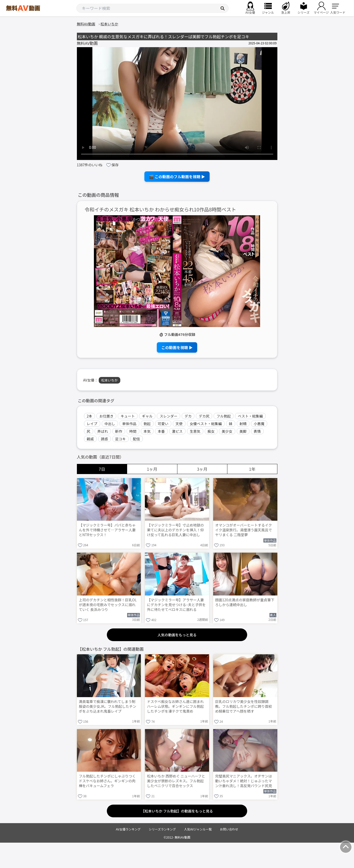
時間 (133, 431)
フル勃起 (224, 416)
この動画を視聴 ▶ (177, 347)
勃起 (147, 424)
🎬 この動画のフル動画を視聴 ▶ (177, 177)
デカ (188, 416)
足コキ (121, 439)
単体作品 (129, 424)
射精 (243, 424)
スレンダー (168, 416)
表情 (257, 431)
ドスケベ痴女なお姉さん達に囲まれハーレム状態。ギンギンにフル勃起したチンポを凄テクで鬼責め (175, 706)
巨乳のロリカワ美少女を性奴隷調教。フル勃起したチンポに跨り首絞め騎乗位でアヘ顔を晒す (244, 706)
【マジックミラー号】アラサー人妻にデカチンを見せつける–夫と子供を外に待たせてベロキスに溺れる (176, 605)
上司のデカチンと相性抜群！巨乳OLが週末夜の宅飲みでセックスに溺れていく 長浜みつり (108, 605)
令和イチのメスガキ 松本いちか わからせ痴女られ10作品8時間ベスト (161, 210)
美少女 (227, 431)
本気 (147, 431)
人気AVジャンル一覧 (198, 829)
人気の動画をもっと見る (177, 635)
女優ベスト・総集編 (206, 424)
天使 (179, 424)
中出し (110, 424)
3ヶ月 (202, 469)
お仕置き (106, 416)
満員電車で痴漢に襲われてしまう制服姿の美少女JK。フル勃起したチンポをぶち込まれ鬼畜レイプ (108, 706)
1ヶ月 (152, 469)
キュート (128, 416)
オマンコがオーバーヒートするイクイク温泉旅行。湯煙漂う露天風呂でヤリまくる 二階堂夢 (244, 530)
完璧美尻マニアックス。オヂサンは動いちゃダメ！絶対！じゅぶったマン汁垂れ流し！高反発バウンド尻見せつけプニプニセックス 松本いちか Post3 (244, 781)
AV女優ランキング (128, 829)
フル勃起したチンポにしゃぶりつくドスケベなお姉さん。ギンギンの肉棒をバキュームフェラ (107, 781)
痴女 (211, 431)
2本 (90, 416)
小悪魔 (259, 424)
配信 (137, 439)
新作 (119, 431)
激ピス (177, 431)
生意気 (195, 431)
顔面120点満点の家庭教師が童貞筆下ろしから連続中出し (245, 602)
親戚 (90, 439)
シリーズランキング (162, 829)
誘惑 (105, 439)
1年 (252, 469)
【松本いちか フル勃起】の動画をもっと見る (177, 811)
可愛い (163, 424)
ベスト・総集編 (250, 416)
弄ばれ (103, 431)
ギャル (147, 416)
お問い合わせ (229, 829)
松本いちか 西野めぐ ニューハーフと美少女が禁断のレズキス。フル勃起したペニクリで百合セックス (176, 781)
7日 (102, 469)
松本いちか (109, 380)
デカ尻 (204, 416)
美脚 (243, 431)
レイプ (92, 424)
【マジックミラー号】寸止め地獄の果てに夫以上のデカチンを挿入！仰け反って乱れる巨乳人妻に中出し (175, 530)
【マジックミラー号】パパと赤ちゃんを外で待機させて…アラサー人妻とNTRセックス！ (107, 530)
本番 (161, 431)
